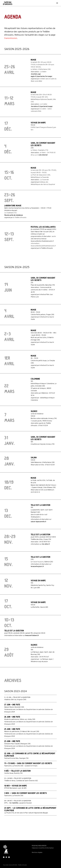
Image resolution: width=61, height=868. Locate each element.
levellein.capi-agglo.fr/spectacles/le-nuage (41, 75)
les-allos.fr (46, 544)
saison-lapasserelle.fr (38, 522)
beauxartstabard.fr (32, 636)
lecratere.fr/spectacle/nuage (42, 107)
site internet (43, 155)
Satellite (15, 803)
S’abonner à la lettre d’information (43, 848)
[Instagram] (4, 857)
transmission (11, 38)
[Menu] (57, 3)
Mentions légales (37, 853)
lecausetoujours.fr (37, 567)
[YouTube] (9, 857)
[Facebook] (6, 857)
